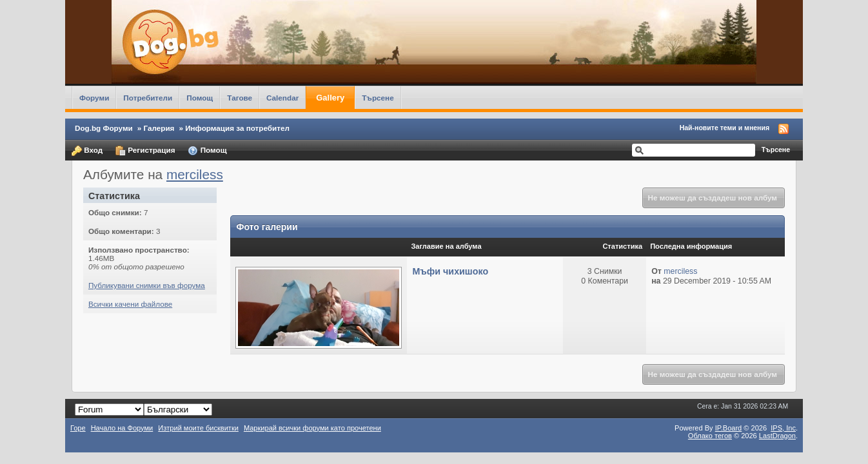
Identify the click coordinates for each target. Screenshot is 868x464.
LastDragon (777, 436)
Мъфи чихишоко (450, 271)
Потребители (148, 98)
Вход (87, 151)
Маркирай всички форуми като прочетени (312, 428)
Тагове (240, 98)
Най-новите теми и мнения (725, 128)
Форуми (94, 98)
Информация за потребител (237, 128)
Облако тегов (710, 436)
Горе (78, 428)
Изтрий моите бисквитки (198, 428)
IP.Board (729, 428)
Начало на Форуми (122, 428)
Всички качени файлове (130, 304)
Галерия (159, 128)
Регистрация (145, 151)
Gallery (330, 98)
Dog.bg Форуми (104, 128)
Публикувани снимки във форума (147, 285)
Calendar (282, 98)
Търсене (378, 98)
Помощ (200, 98)
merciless (195, 174)
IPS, (783, 428)
